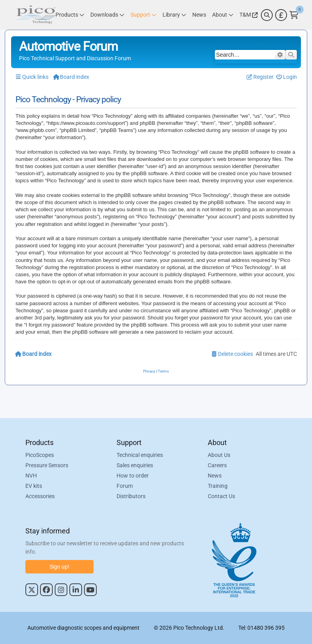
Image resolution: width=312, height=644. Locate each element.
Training (218, 486)
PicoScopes (40, 455)
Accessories (40, 496)
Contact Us (221, 496)
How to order (133, 476)
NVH (31, 476)
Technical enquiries (140, 455)
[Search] (267, 15)
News (215, 476)
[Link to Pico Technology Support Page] (144, 15)
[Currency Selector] (281, 15)
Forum (125, 486)
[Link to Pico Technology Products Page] (70, 15)
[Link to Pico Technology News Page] (199, 15)
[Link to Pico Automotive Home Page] (35, 15)
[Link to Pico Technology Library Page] (174, 15)
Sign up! (59, 567)
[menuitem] (287, 77)
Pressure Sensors (47, 465)
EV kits (34, 486)
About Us (219, 455)
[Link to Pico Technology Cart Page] (294, 15)
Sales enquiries (135, 465)
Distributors (131, 496)
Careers (217, 465)
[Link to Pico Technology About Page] (223, 15)
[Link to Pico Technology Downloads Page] (107, 15)
